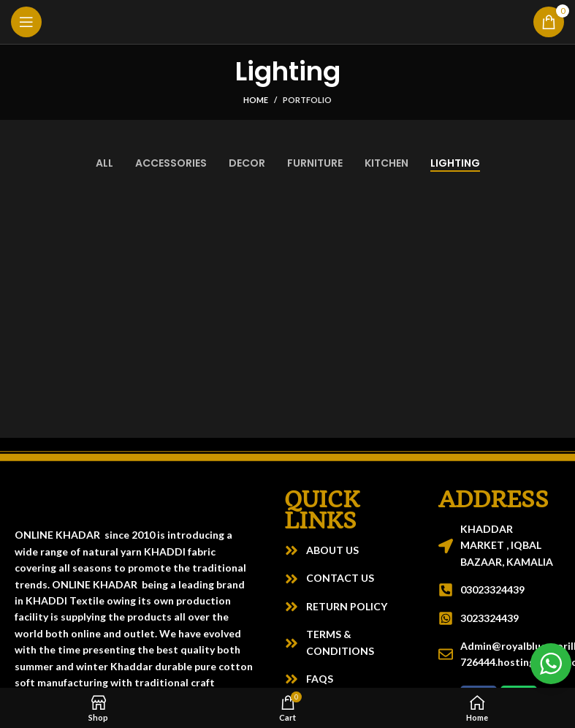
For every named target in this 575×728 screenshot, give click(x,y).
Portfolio (307, 100)
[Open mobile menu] (26, 22)
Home (256, 100)
